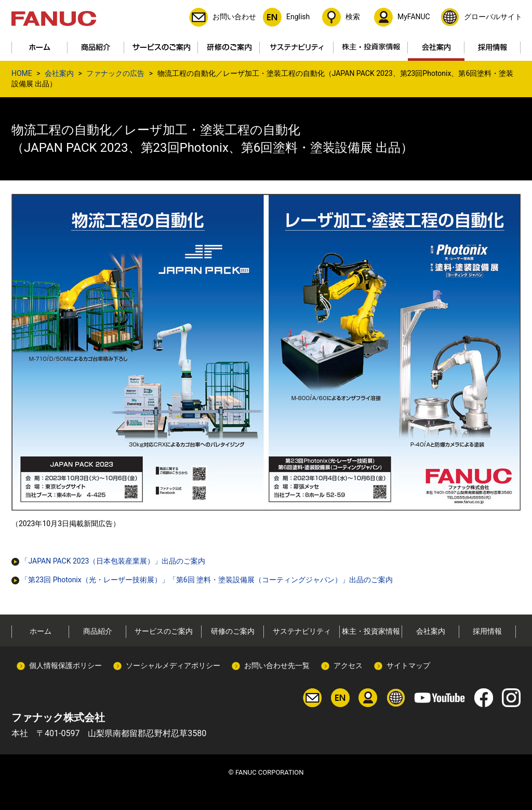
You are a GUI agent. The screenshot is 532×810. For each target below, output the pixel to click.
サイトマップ (408, 665)
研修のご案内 (233, 631)
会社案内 (59, 73)
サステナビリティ (302, 631)
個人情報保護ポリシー (65, 665)
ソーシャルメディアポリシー (173, 665)
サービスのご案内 (164, 631)
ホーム (41, 631)
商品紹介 (98, 631)
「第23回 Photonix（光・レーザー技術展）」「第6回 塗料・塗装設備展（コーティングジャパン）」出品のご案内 (202, 580)
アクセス (348, 665)
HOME (22, 73)
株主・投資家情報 (371, 631)
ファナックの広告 (115, 73)
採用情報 (487, 631)
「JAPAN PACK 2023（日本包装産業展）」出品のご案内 (108, 561)
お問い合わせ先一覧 (277, 665)
